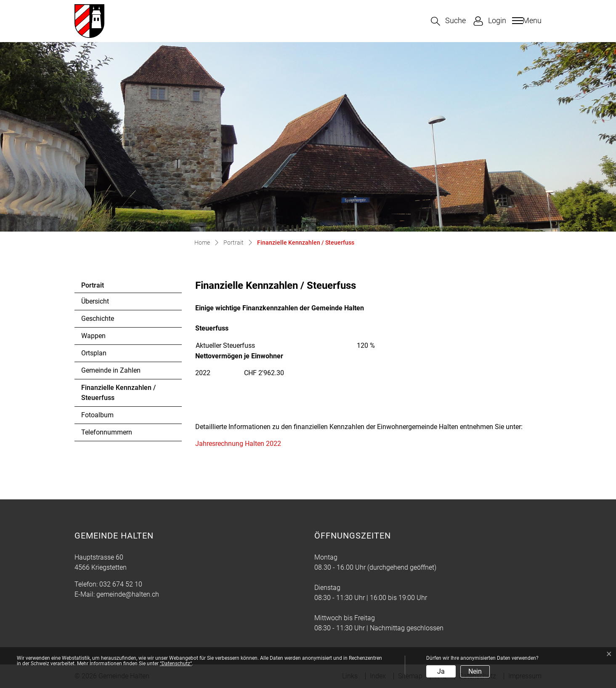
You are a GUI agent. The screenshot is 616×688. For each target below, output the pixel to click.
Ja (441, 671)
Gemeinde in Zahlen (111, 370)
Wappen (93, 336)
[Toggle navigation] (526, 21)
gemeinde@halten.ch (128, 594)
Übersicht (95, 301)
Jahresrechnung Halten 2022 (242, 444)
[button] (448, 21)
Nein (475, 671)
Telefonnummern (107, 432)
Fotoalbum (97, 415)
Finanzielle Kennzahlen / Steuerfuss (118, 395)
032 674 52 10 (121, 584)
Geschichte (98, 319)
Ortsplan (94, 353)
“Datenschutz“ (176, 664)
